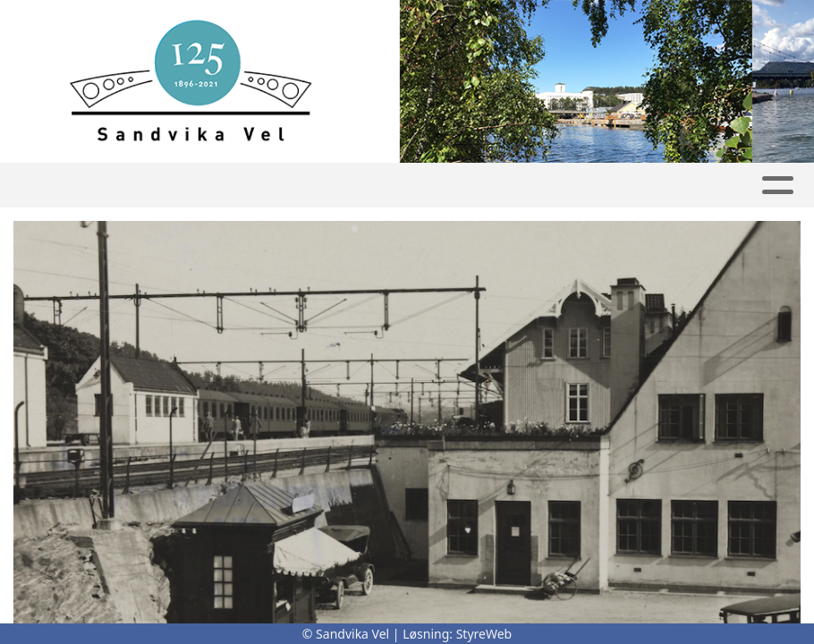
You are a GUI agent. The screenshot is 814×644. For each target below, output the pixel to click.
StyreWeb (484, 634)
